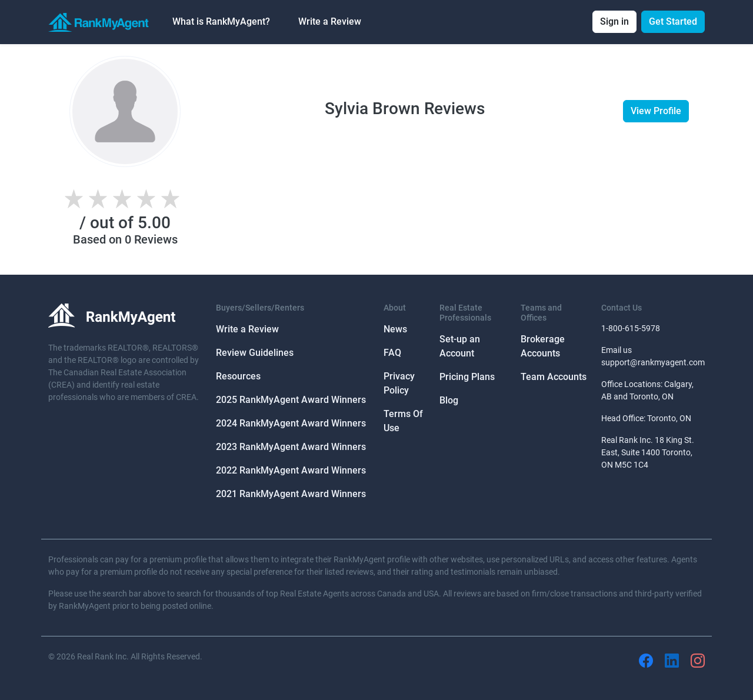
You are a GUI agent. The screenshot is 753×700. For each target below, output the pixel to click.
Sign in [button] (614, 21)
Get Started (673, 21)
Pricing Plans (467, 377)
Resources (238, 376)
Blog (449, 400)
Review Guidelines (255, 353)
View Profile (656, 111)
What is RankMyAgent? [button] (221, 21)
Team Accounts (554, 377)
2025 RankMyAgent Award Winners (291, 400)
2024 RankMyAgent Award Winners (291, 423)
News (395, 329)
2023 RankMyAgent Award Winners (291, 447)
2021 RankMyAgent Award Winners (291, 494)
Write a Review (330, 21)
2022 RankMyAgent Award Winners (291, 470)
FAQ (392, 353)
